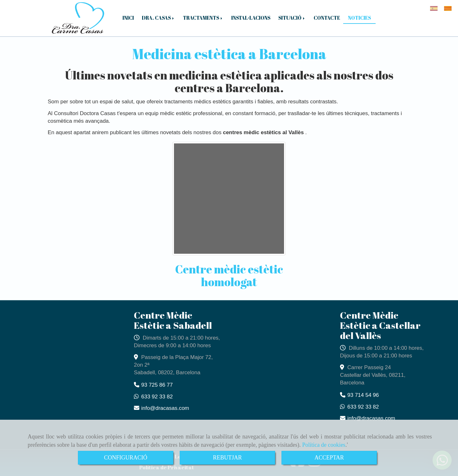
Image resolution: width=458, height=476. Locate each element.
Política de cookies (324, 445)
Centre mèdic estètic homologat (229, 275)
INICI (128, 18)
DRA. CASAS (158, 18)
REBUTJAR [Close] (227, 458)
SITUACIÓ (292, 18)
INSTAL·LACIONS (251, 18)
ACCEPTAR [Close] (329, 458)
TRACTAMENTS (203, 18)
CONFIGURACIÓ (126, 458)
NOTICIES (359, 18)
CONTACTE (327, 18)
